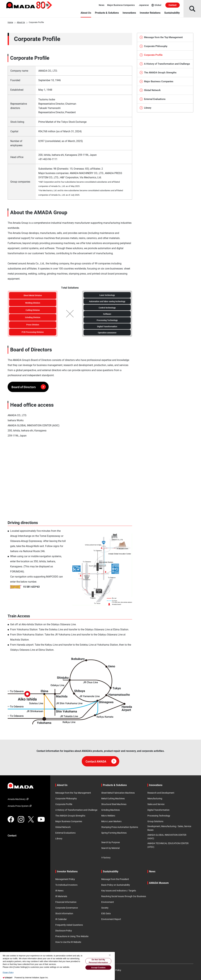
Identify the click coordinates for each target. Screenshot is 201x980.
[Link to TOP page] (26, 785)
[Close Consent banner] (110, 955)
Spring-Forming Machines (114, 833)
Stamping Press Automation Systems (120, 827)
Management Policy (65, 879)
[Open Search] (192, 9)
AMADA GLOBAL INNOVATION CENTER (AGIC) (167, 837)
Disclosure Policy (64, 931)
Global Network (150, 90)
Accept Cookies (98, 968)
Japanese (144, 5)
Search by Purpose (111, 842)
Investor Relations (150, 13)
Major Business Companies (121, 5)
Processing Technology (159, 816)
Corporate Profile (64, 804)
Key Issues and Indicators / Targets (119, 891)
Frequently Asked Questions (69, 925)
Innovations (129, 13)
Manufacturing (155, 799)
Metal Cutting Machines (113, 799)
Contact (173, 5)
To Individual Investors (66, 885)
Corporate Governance (67, 908)
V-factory (106, 858)
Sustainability (172, 13)
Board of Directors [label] (29, 387)
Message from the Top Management (161, 37)
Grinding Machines (111, 810)
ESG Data (106, 913)
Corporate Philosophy (153, 46)
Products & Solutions (107, 13)
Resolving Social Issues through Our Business (124, 896)
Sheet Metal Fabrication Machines (118, 793)
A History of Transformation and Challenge (165, 64)
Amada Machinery (19, 799)
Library (145, 108)
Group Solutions (155, 821)
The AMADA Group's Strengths (70, 816)
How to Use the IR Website (68, 942)
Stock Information (64, 913)
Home (10, 22)
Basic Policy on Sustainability (116, 885)
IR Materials (61, 896)
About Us (86, 13)
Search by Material (110, 848)
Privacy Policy (8, 972)
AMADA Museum (159, 883)
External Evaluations (153, 99)
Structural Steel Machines (114, 804)
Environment (108, 902)
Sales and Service (156, 804)
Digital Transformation (158, 810)
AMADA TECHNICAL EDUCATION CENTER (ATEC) (168, 845)
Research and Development (161, 793)
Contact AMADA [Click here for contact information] (101, 761)
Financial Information (66, 902)
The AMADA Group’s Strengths (158, 73)
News (102, 5)
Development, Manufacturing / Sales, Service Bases (169, 828)
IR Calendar (61, 919)
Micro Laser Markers (111, 821)
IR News (59, 891)
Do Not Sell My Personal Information (98, 961)
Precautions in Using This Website (72, 936)
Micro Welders (108, 816)
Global (156, 5)
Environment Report (111, 919)
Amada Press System (20, 806)
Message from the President (115, 879)
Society (105, 908)
